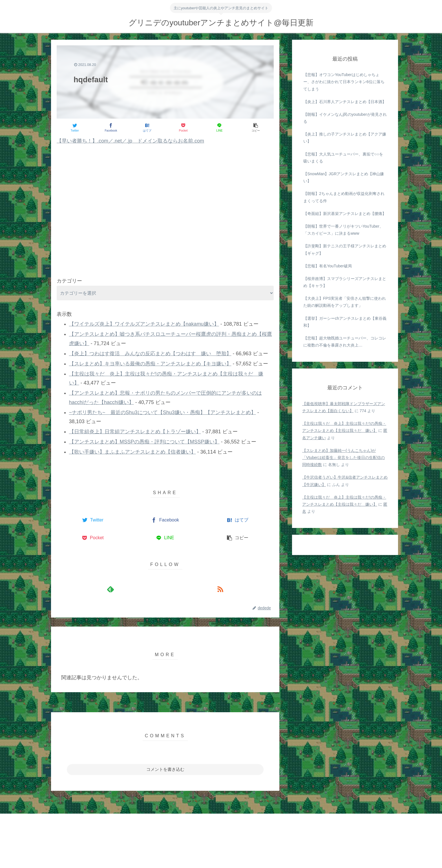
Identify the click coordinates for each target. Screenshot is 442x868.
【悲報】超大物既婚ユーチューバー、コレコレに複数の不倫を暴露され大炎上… (345, 342)
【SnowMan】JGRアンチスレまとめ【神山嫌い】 (344, 177)
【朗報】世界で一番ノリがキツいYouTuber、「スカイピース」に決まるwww (343, 230)
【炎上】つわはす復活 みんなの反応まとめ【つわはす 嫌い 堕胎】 (150, 354)
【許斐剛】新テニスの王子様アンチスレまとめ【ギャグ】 (345, 249)
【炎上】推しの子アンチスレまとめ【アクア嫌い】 (345, 138)
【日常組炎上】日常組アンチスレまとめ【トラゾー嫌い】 (135, 432)
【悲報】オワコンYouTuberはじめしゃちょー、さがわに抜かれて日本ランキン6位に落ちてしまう (344, 82)
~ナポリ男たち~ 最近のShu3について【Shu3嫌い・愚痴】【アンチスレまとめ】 (163, 412)
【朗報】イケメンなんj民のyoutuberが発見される (345, 118)
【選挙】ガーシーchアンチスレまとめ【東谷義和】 (345, 322)
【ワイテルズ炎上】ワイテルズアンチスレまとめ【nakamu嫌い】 (144, 324)
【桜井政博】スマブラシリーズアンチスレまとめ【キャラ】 (345, 282)
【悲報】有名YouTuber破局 (328, 266)
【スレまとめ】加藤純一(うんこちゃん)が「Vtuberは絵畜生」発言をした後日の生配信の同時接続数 (343, 458)
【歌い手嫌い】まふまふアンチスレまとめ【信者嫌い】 (132, 452)
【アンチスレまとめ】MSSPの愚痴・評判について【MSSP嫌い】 (144, 442)
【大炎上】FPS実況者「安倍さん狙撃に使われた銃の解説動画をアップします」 (345, 302)
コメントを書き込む (165, 769)
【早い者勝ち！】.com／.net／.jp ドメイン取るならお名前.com (130, 141)
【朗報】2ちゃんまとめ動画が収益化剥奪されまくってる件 (344, 197)
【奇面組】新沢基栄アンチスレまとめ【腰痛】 (345, 214)
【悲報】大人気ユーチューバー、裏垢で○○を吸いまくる (343, 158)
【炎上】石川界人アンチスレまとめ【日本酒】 (345, 102)
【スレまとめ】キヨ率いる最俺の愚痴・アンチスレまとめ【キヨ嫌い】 (150, 364)
